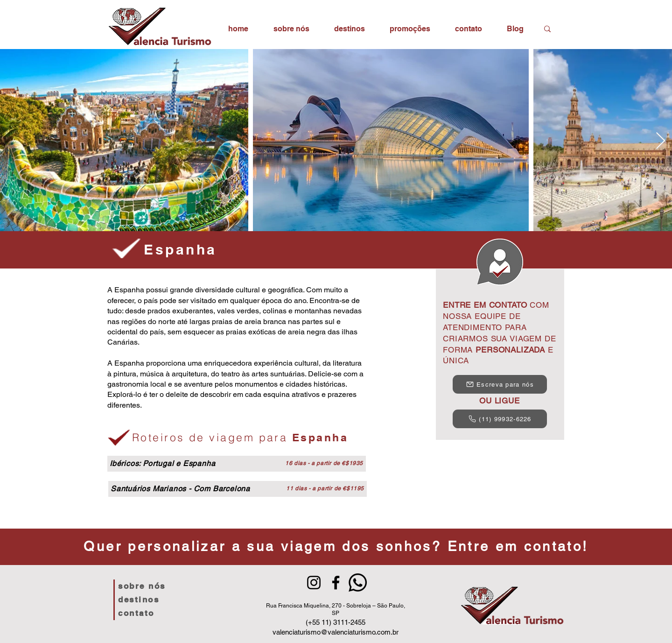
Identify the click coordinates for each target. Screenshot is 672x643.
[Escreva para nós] (500, 384)
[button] (349, 29)
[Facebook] (336, 583)
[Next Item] (661, 141)
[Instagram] (314, 583)
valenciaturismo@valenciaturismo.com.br (336, 632)
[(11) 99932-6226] (500, 419)
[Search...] (564, 29)
